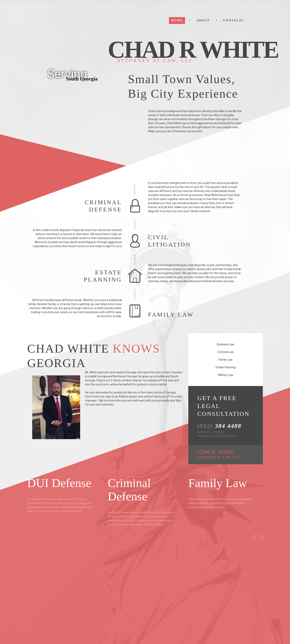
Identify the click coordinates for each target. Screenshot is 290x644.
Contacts (234, 20)
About (203, 20)
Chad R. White (219, 454)
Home (177, 20)
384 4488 (219, 426)
